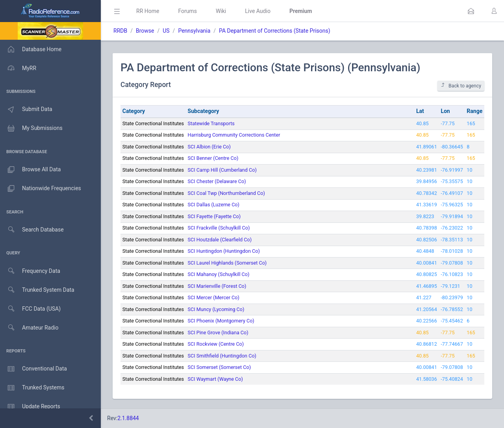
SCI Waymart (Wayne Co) (215, 379)
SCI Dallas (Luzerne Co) (214, 205)
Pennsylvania (194, 31)
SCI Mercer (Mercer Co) (214, 297)
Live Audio (258, 11)
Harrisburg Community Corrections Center (234, 135)
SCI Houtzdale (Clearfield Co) (220, 240)
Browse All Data (30, 170)
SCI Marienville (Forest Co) (217, 286)
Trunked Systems (32, 388)
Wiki (221, 11)
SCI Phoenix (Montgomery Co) (221, 321)
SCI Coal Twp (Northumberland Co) (226, 193)
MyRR (18, 68)
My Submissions (31, 128)
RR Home (148, 11)
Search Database (32, 230)
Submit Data (26, 109)
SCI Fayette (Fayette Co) (214, 216)
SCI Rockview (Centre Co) (216, 344)
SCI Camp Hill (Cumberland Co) (222, 170)
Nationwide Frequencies (41, 189)
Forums (187, 11)
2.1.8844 (128, 418)
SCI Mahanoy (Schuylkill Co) (219, 274)
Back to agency (461, 86)
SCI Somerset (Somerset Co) (219, 367)
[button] (471, 11)
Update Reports (30, 407)
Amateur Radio (29, 328)
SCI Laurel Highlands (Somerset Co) (227, 263)
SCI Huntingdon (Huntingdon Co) (224, 251)
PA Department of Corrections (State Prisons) (274, 31)
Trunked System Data (37, 290)
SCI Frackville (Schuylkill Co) (219, 228)
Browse (145, 31)
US (166, 31)
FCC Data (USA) (30, 309)
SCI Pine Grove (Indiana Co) (218, 333)
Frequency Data (30, 271)
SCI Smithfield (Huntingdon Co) (222, 356)
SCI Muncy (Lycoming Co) (216, 309)
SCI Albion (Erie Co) (209, 147)
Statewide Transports (211, 123)
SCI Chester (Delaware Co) (217, 181)
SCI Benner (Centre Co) (213, 158)
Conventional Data (33, 369)
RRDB (120, 31)
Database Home (31, 49)
